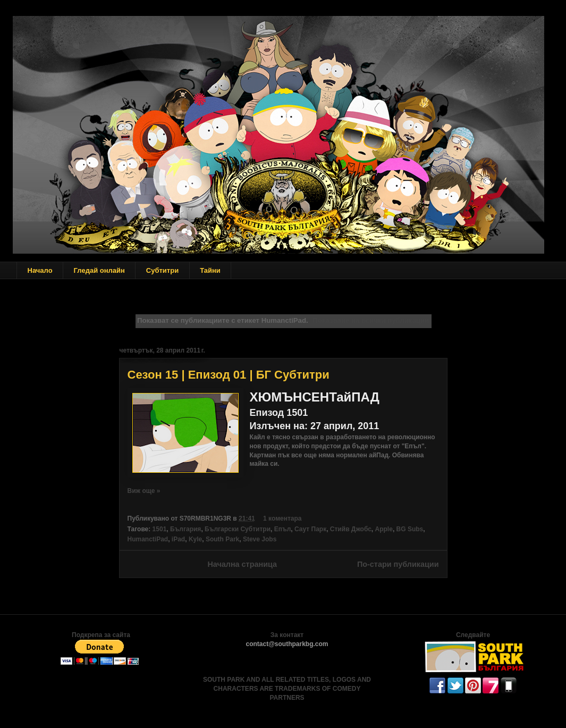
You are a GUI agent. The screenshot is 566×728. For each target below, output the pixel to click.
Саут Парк (310, 529)
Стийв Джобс (351, 529)
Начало (40, 270)
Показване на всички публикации (371, 320)
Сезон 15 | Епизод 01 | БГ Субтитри (229, 375)
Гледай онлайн (99, 270)
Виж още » (144, 491)
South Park (222, 539)
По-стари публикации (398, 564)
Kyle (195, 539)
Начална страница (242, 564)
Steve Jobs (260, 539)
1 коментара (282, 518)
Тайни (210, 270)
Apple (384, 529)
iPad (178, 539)
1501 (160, 529)
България (185, 529)
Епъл (283, 529)
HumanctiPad (148, 539)
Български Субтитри (238, 529)
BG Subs (410, 529)
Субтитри (162, 270)
